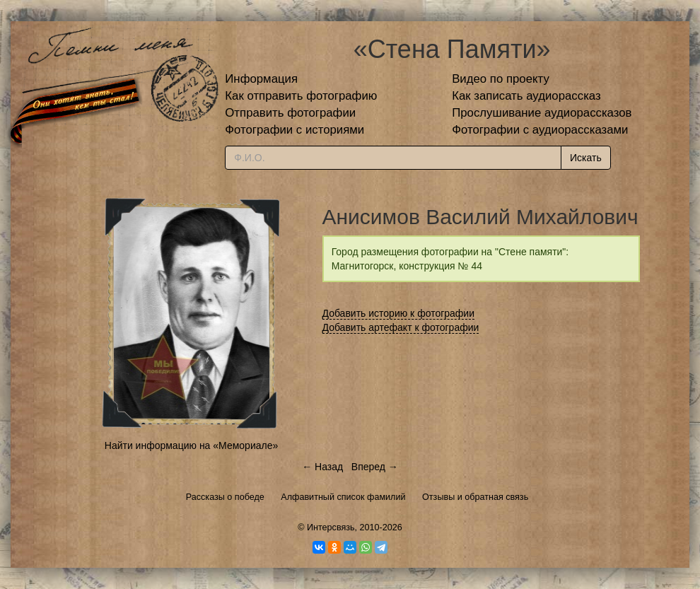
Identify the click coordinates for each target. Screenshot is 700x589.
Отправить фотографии (290, 113)
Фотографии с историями (294, 130)
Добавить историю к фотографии (399, 313)
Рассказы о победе (225, 497)
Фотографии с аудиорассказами (540, 130)
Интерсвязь (331, 527)
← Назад (322, 467)
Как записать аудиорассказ (526, 96)
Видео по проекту (501, 79)
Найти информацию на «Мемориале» (191, 445)
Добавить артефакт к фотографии (401, 327)
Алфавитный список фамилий (343, 497)
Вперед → (375, 467)
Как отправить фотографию (301, 96)
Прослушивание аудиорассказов (542, 113)
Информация (261, 79)
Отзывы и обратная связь (475, 497)
